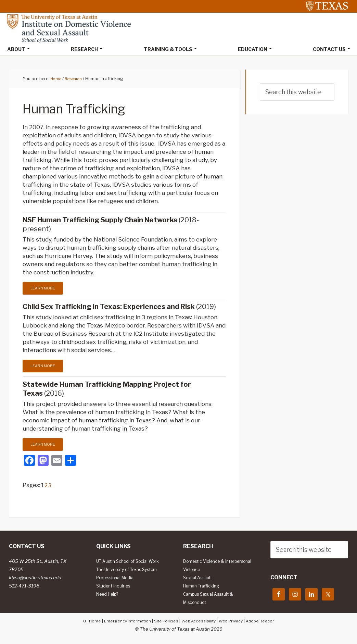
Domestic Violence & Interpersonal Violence (209, 567)
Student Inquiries (115, 587)
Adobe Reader (267, 622)
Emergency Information (123, 622)
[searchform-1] (297, 93)
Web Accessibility (199, 622)
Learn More (44, 289)
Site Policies (165, 622)
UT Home (85, 622)
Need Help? (109, 596)
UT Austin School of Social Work (132, 563)
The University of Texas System (132, 571)
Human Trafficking (203, 587)
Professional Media (118, 579)
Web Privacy (234, 622)
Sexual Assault (200, 579)
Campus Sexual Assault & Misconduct (212, 600)
